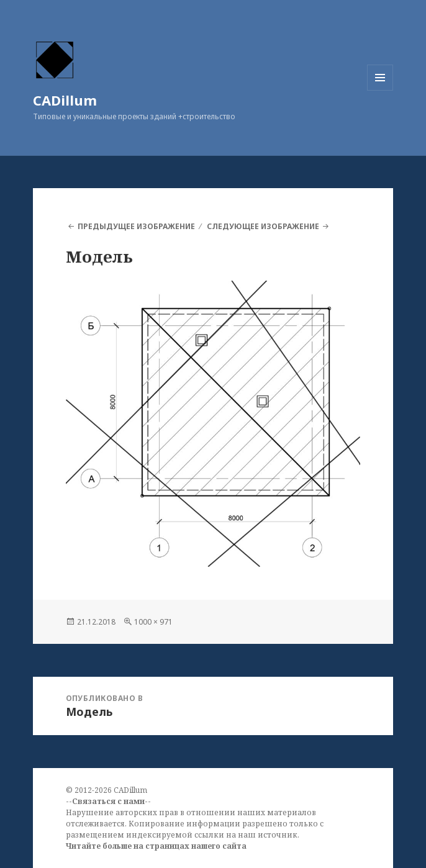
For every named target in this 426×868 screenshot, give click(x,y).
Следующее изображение (263, 226)
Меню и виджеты (380, 90)
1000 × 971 (153, 622)
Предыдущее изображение (136, 226)
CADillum (65, 100)
